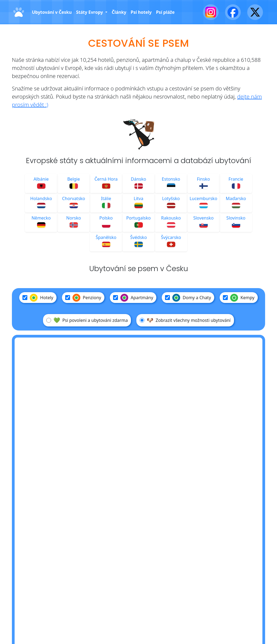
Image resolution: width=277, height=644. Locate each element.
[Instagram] (211, 12)
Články (119, 12)
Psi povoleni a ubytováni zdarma (87, 320)
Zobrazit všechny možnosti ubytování (185, 320)
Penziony (83, 298)
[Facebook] (233, 12)
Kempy (239, 298)
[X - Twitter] (255, 12)
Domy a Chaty (188, 298)
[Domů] (19, 12)
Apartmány (133, 298)
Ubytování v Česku (52, 12)
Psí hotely (141, 12)
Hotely (38, 298)
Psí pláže (165, 12)
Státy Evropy (90, 12)
